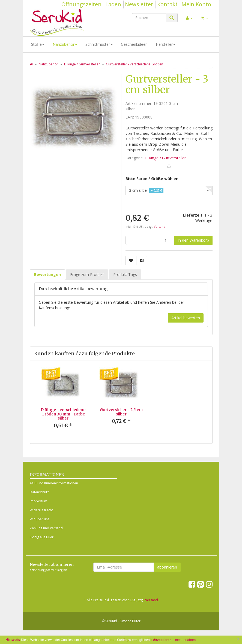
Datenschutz (39, 492)
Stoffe (38, 44)
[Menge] (150, 240)
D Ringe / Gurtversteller (165, 158)
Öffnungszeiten (81, 4)
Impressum (38, 501)
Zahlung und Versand (46, 528)
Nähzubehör (65, 44)
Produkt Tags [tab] (125, 274)
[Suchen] (149, 18)
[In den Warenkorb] (193, 240)
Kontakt (167, 4)
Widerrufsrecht (41, 510)
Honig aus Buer (42, 537)
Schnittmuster (99, 44)
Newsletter (139, 4)
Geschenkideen (134, 44)
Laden (113, 4)
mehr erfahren (185, 640)
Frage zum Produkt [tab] (87, 274)
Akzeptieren (162, 640)
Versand (160, 227)
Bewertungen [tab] (47, 274)
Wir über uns (40, 519)
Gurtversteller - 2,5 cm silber (121, 412)
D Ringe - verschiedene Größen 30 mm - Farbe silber (63, 414)
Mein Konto (196, 4)
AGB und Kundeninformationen (54, 483)
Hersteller (166, 44)
